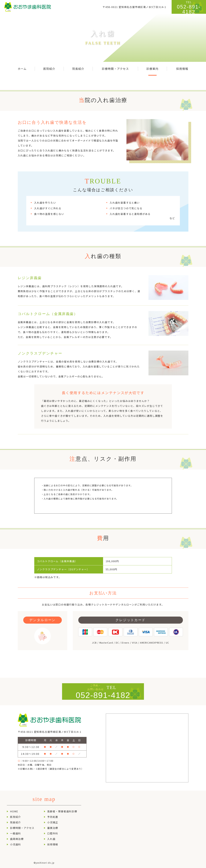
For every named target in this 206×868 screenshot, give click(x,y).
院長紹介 (15, 822)
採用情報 (53, 844)
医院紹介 (15, 817)
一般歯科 (15, 833)
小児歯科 (15, 844)
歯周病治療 (17, 839)
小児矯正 (53, 822)
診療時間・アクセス (22, 828)
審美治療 (53, 828)
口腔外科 (53, 833)
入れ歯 (51, 839)
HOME (14, 811)
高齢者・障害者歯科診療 (62, 811)
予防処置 (53, 817)
